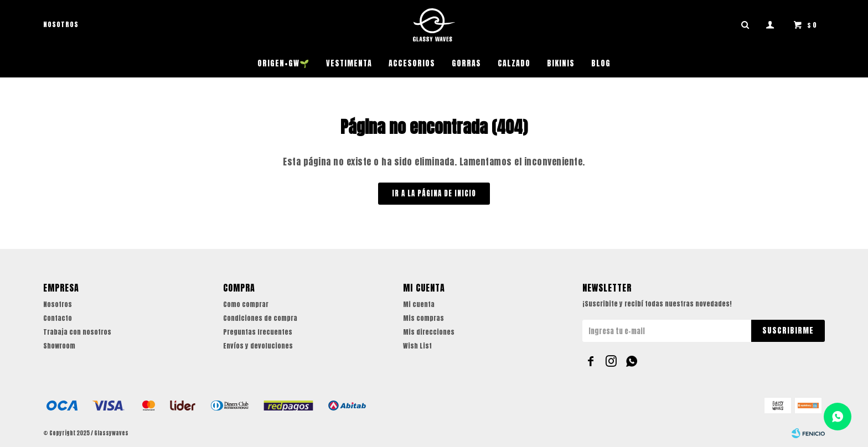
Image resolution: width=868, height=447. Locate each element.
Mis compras (423, 318)
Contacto (58, 318)
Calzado (514, 63)
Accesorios (412, 63)
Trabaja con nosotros (77, 332)
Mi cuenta (419, 304)
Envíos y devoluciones (258, 346)
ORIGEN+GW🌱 (283, 63)
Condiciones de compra (260, 318)
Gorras (466, 63)
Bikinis (561, 63)
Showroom (59, 346)
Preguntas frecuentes (258, 332)
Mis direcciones (429, 332)
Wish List (417, 346)
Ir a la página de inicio (434, 193)
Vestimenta (349, 63)
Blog (601, 63)
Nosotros (61, 24)
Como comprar (246, 304)
